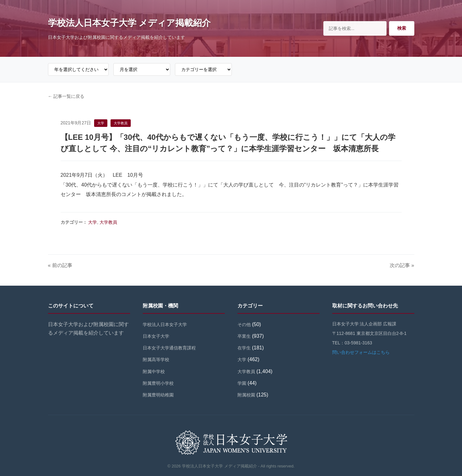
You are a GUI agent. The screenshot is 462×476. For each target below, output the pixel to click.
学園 (242, 383)
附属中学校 (154, 372)
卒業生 (244, 336)
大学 (93, 222)
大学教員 (108, 222)
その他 (244, 324)
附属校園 (246, 395)
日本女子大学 (156, 336)
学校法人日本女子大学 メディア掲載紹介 (129, 23)
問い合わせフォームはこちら (361, 352)
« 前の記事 (60, 265)
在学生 (244, 348)
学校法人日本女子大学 (165, 324)
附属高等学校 (156, 360)
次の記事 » (402, 265)
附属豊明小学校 (158, 383)
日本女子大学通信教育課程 (169, 348)
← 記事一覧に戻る (66, 96)
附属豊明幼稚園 (158, 395)
